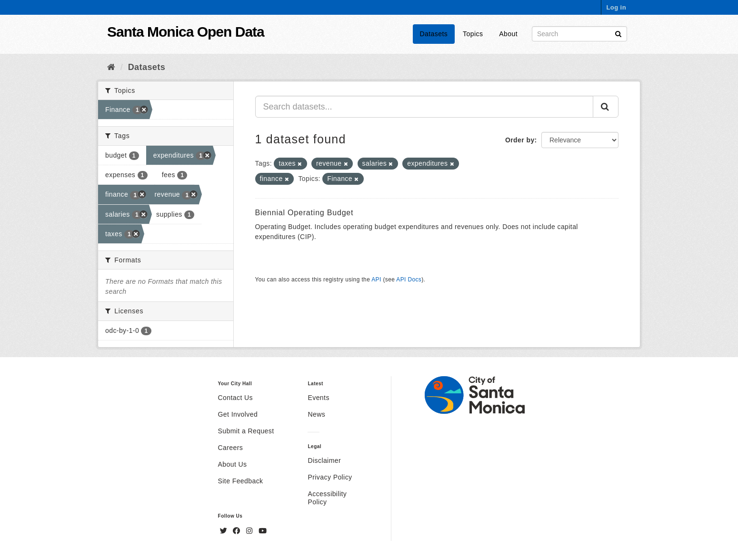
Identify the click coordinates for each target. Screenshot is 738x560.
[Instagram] (250, 531)
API (376, 280)
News (316, 414)
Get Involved (238, 414)
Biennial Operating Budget (304, 213)
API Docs (409, 280)
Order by (520, 140)
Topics (473, 34)
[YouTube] (263, 531)
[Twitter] (225, 531)
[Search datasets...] (424, 107)
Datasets (434, 34)
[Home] (111, 67)
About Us (233, 464)
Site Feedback (241, 481)
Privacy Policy (330, 477)
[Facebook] (238, 531)
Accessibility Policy (327, 498)
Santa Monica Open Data (186, 32)
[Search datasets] (579, 34)
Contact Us (235, 398)
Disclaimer (324, 460)
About (508, 34)
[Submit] (618, 33)
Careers (231, 448)
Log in (616, 7)
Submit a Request (246, 431)
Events (318, 398)
